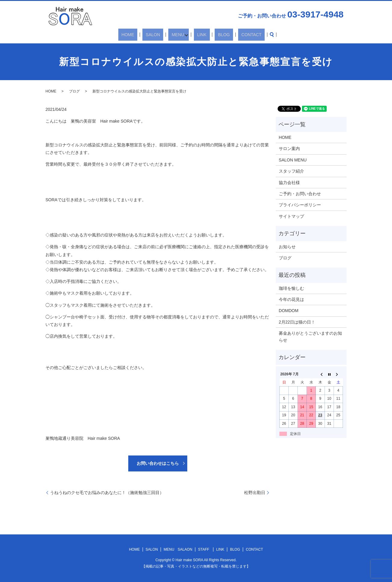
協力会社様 (289, 183)
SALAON (185, 549)
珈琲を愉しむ (291, 288)
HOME (142, 35)
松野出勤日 (255, 493)
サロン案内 (289, 149)
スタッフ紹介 (291, 171)
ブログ (74, 91)
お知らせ (287, 247)
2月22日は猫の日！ (297, 322)
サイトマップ (291, 216)
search (255, 35)
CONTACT (238, 35)
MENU (179, 35)
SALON (160, 35)
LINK (201, 35)
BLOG (217, 35)
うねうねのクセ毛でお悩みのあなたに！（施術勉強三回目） (107, 493)
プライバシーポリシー (300, 205)
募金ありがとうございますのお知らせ (310, 336)
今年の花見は (291, 299)
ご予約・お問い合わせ (300, 194)
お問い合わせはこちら (158, 463)
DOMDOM (289, 311)
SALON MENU (293, 160)
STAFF (204, 549)
